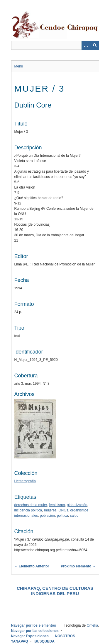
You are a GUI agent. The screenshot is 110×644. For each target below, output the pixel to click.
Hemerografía (25, 481)
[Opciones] (86, 45)
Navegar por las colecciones (35, 631)
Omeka (92, 625)
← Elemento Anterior (32, 566)
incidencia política (28, 510)
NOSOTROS (65, 636)
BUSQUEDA (44, 641)
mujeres (50, 510)
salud (74, 516)
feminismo (57, 505)
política (62, 516)
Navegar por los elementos (34, 625)
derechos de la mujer (31, 505)
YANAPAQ (20, 641)
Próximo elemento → (78, 566)
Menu (19, 66)
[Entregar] (95, 45)
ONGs (63, 510)
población (47, 516)
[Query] (55, 45)
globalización (77, 505)
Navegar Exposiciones (30, 636)
